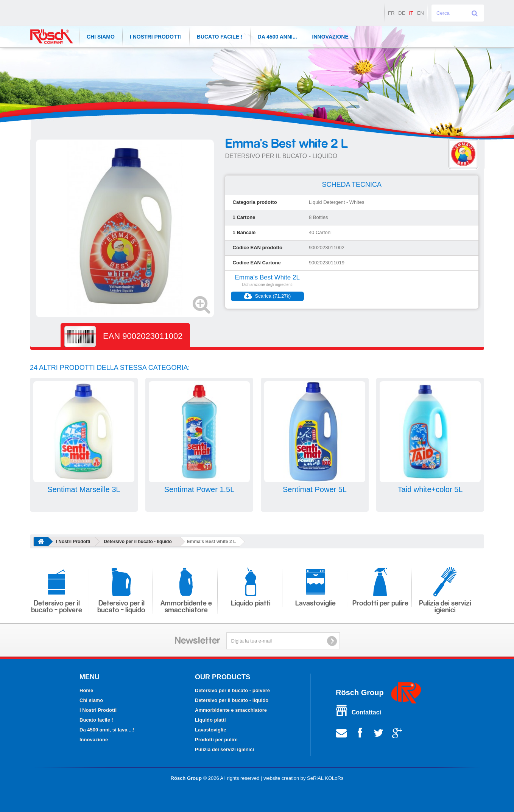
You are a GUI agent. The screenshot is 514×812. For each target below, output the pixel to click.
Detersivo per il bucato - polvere (57, 591)
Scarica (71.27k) (267, 296)
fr (391, 13)
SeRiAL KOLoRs (325, 778)
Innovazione (330, 37)
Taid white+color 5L (430, 489)
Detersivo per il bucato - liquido (138, 542)
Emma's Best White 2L (267, 277)
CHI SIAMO (101, 37)
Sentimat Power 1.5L (199, 489)
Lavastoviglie (315, 587)
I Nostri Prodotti (156, 37)
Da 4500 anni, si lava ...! (107, 730)
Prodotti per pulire (380, 587)
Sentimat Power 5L (315, 489)
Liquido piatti (251, 587)
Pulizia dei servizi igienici (445, 591)
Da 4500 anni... (277, 37)
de (402, 13)
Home (86, 690)
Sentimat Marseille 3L (84, 489)
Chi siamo (91, 700)
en (421, 13)
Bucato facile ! (220, 37)
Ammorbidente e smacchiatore (186, 591)
